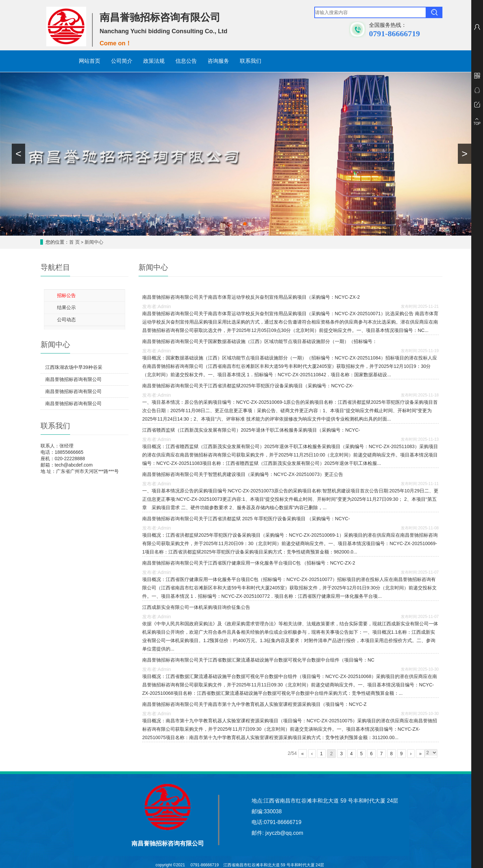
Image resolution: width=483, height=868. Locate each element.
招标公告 (66, 295)
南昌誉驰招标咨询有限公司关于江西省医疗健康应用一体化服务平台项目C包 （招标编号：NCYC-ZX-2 (249, 563)
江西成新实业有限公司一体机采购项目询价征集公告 (196, 607)
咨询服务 (218, 61)
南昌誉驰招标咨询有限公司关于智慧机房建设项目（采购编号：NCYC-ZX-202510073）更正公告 (243, 474)
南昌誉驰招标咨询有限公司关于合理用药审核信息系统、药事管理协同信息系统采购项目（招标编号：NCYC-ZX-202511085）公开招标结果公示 (73, 405)
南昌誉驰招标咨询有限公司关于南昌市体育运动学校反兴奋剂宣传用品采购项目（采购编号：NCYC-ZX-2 (251, 297)
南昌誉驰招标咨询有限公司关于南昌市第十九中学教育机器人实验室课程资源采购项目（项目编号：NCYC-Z (254, 704)
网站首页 (90, 61)
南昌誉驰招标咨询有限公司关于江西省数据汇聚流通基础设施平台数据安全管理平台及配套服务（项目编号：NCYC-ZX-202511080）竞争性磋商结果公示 (73, 381)
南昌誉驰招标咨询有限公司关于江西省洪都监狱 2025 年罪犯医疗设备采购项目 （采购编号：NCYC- (246, 519)
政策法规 (154, 61)
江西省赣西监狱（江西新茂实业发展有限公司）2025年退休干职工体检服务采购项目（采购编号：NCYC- (251, 430)
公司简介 (122, 61)
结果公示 (66, 307)
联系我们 (251, 61)
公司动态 (66, 320)
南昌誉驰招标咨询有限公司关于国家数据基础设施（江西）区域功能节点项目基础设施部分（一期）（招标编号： (260, 341)
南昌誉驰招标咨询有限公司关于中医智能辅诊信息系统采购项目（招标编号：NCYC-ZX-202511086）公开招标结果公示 (73, 393)
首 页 (74, 242)
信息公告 (186, 61)
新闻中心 (94, 242)
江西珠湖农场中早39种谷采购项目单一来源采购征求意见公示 (74, 369)
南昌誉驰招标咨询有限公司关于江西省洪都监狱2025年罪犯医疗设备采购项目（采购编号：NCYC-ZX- (248, 386)
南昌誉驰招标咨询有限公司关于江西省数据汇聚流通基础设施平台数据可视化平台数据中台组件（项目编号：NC (258, 660)
